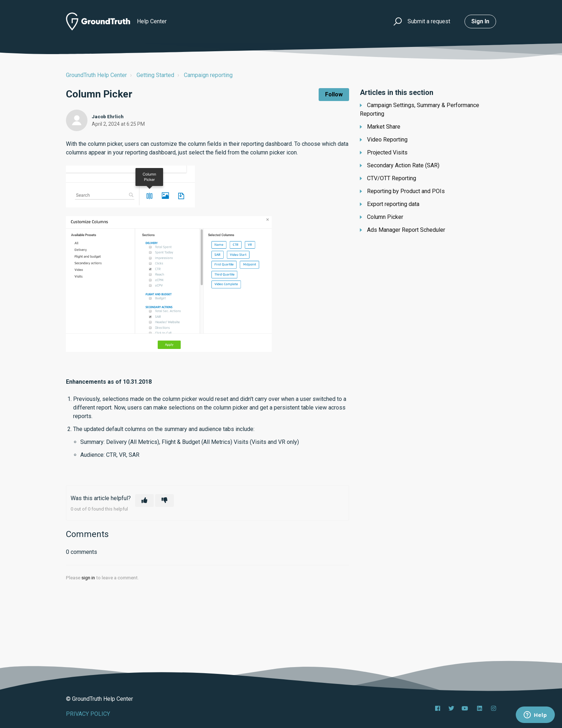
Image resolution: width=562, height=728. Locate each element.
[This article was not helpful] (165, 500)
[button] (397, 22)
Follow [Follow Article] (334, 94)
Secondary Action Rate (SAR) (403, 165)
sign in (88, 578)
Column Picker (385, 217)
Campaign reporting (208, 75)
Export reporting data (393, 204)
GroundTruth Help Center (96, 75)
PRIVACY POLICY (88, 714)
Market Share (384, 127)
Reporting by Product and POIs (406, 191)
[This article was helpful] (144, 500)
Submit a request (429, 21)
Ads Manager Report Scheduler (406, 230)
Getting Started (155, 75)
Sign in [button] (480, 21)
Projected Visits (387, 152)
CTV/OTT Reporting (392, 178)
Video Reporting (387, 140)
